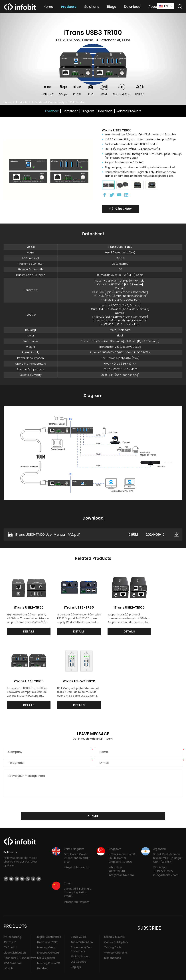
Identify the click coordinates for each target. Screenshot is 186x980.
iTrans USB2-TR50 (26, 604)
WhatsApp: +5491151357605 (163, 860)
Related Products (129, 111)
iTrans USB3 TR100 (160, 604)
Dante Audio (78, 927)
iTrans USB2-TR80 (71, 604)
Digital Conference (49, 927)
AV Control (10, 938)
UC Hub (8, 959)
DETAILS (26, 628)
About (153, 7)
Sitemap (133, 976)
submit (93, 806)
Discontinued (113, 948)
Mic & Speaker (46, 948)
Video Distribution (15, 943)
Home (48, 7)
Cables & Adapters (116, 933)
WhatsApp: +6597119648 (117, 860)
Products (69, 7)
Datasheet (70, 111)
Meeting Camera (48, 943)
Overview (52, 111)
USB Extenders (77, 102)
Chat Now (121, 209)
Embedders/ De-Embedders (81, 940)
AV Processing (12, 927)
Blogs (112, 7)
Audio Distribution (82, 933)
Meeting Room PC (49, 954)
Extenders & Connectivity (48, 102)
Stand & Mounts (114, 927)
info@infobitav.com (77, 858)
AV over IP (10, 933)
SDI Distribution (80, 947)
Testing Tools (113, 938)
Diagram (88, 111)
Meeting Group (47, 938)
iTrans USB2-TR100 (115, 604)
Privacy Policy (119, 976)
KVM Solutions (12, 954)
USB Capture (79, 952)
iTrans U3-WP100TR (26, 674)
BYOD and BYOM (48, 933)
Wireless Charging (116, 943)
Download (132, 7)
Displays (76, 957)
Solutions (92, 7)
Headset (43, 959)
